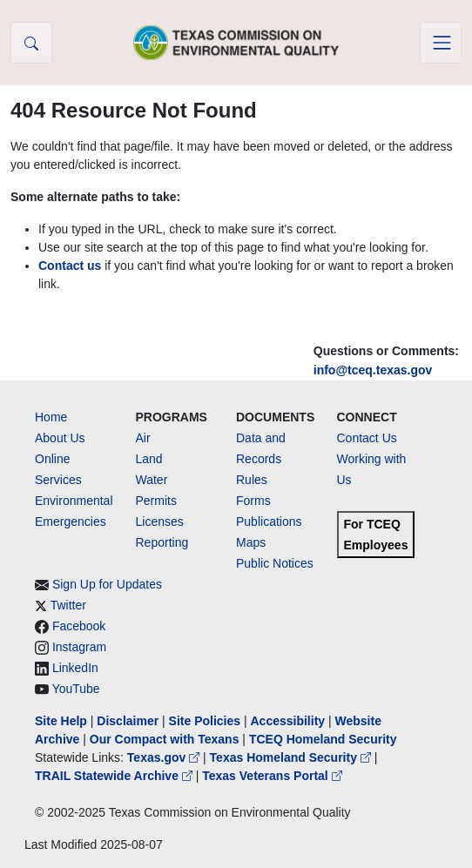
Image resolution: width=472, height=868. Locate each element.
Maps (251, 542)
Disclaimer (128, 721)
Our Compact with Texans (165, 739)
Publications (269, 521)
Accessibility (289, 721)
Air (143, 438)
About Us (60, 438)
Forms (253, 501)
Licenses (160, 521)
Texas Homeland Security (292, 757)
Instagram (79, 647)
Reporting (162, 542)
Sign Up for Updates (107, 584)
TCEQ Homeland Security (323, 739)
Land (149, 459)
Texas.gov (165, 757)
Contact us (70, 266)
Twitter (68, 605)
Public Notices (275, 563)
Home (51, 417)
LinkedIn (75, 668)
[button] (31, 43)
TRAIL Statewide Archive (115, 776)
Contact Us (367, 438)
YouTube (76, 689)
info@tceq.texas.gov (373, 370)
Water (152, 480)
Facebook (79, 626)
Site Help (61, 721)
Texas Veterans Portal (272, 776)
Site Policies (205, 721)
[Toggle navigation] (441, 43)
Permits (156, 501)
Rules (252, 480)
